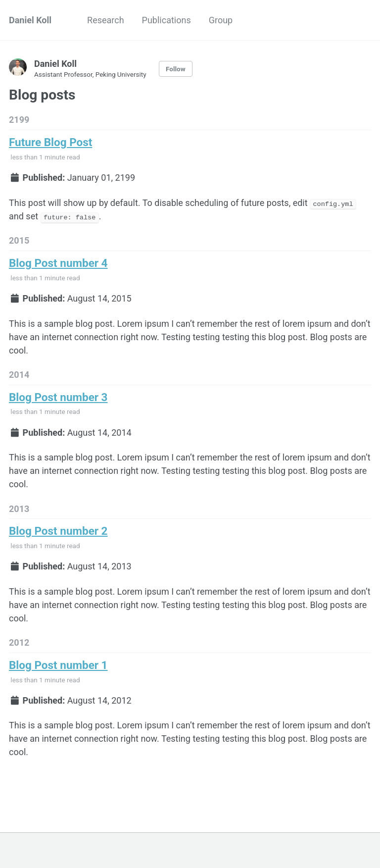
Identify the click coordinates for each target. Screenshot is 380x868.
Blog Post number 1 (58, 664)
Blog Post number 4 (58, 263)
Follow (176, 69)
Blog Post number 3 (58, 397)
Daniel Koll (30, 20)
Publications (166, 20)
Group (221, 20)
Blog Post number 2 (58, 531)
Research (106, 20)
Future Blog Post (50, 142)
